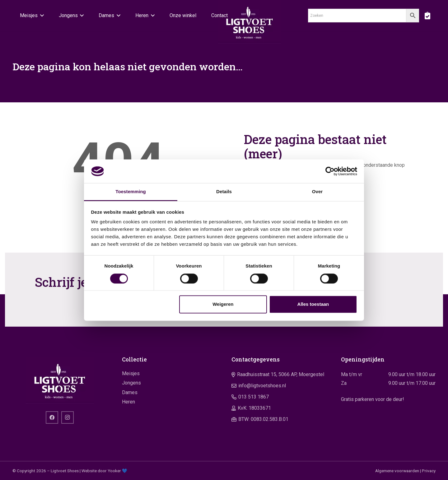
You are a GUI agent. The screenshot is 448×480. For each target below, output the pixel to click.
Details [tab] (224, 192)
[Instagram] (68, 417)
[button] (41, 16)
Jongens (131, 383)
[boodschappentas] (427, 16)
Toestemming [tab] (131, 192)
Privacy (429, 471)
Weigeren (223, 304)
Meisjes (131, 373)
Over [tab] (317, 192)
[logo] (250, 22)
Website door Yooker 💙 (104, 471)
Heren (128, 402)
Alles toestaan (313, 304)
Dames (130, 392)
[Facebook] (52, 417)
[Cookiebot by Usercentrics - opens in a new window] (330, 171)
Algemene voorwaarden (397, 471)
